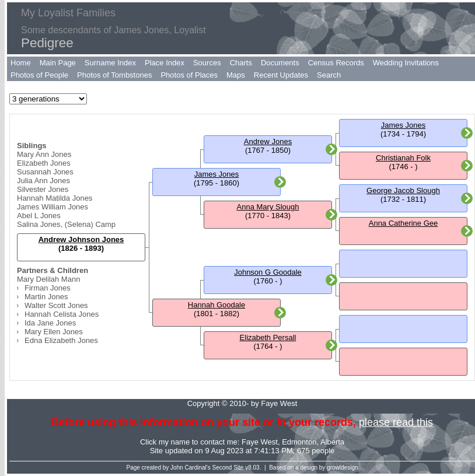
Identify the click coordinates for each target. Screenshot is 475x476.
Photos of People (39, 75)
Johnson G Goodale (268, 272)
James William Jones (53, 207)
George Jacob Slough (403, 190)
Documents (280, 63)
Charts (241, 63)
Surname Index (110, 63)
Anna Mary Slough (268, 207)
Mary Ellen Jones (54, 332)
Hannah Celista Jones (62, 314)
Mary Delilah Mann (48, 279)
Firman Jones (48, 288)
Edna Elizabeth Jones (61, 340)
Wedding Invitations (406, 63)
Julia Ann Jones (43, 181)
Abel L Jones (39, 216)
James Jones (217, 174)
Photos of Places (189, 75)
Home (21, 63)
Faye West (260, 442)
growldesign (342, 468)
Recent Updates (281, 75)
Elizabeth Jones (44, 163)
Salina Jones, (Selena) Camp (66, 224)
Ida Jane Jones (50, 323)
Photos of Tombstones (114, 75)
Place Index (165, 63)
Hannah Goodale (216, 305)
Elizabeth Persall (268, 337)
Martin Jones (46, 297)
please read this (396, 422)
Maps (236, 75)
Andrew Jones (268, 141)
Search (329, 75)
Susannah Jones (45, 172)
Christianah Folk (403, 158)
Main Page (58, 63)
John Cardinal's (191, 468)
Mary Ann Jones (44, 154)
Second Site (228, 468)
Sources (207, 63)
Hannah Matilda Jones (55, 198)
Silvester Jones (43, 189)
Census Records (336, 63)
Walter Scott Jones (56, 305)
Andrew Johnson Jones (81, 239)
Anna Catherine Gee (404, 223)
